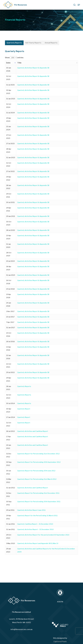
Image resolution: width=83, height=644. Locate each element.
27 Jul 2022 (10, 171)
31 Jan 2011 (10, 524)
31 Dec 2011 (9, 495)
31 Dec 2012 (9, 455)
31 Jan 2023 (11, 158)
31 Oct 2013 (9, 424)
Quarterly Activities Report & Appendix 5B (33, 127)
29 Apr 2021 (9, 209)
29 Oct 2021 (9, 195)
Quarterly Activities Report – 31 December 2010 (35, 529)
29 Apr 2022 (9, 178)
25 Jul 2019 (10, 261)
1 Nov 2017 (10, 311)
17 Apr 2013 (9, 438)
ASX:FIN (60, 602)
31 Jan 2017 (10, 328)
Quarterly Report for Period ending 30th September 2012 (39, 462)
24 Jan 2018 (9, 304)
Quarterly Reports (24, 386)
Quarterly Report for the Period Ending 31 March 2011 (37, 516)
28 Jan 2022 (9, 187)
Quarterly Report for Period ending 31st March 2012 (37, 479)
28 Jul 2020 (11, 230)
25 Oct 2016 (9, 335)
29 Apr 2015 (9, 379)
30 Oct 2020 (9, 223)
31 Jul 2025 (10, 85)
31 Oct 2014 (9, 396)
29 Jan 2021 (11, 216)
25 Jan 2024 (8, 128)
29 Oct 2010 (9, 536)
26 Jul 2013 (10, 431)
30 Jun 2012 (9, 472)
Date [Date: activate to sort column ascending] (8, 63)
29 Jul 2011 (10, 510)
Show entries (14, 58)
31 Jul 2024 (10, 113)
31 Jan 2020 (8, 246)
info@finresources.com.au (22, 629)
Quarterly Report (24, 409)
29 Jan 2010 (8, 550)
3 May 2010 (11, 543)
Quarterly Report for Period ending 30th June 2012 (36, 471)
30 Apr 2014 (9, 410)
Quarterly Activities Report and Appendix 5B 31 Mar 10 (38, 543)
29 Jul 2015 (10, 372)
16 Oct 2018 (9, 282)
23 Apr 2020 (9, 237)
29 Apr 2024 (9, 120)
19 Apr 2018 (9, 296)
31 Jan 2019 (11, 275)
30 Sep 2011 (9, 503)
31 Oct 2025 (9, 78)
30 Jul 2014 (10, 403)
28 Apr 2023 (9, 151)
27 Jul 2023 (10, 144)
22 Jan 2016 (8, 357)
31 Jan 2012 (11, 488)
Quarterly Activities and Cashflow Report (33, 431)
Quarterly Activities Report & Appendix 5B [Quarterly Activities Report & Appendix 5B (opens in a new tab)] (33, 68)
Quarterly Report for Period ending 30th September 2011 (39, 502)
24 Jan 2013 (9, 447)
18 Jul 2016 (10, 342)
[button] (79, 5)
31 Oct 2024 (9, 106)
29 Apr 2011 (9, 517)
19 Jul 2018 (10, 289)
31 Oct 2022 (9, 164)
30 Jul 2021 (10, 202)
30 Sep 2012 (9, 464)
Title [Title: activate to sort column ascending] (19, 63)
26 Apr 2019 (9, 268)
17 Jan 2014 (11, 417)
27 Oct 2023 (9, 137)
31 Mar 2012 (9, 481)
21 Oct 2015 (9, 366)
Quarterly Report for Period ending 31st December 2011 (38, 493)
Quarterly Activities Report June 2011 (31, 510)
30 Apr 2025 (9, 92)
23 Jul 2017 (10, 317)
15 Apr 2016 (9, 348)
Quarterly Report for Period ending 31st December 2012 (38, 454)
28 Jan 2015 (9, 388)
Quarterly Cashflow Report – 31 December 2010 (35, 524)
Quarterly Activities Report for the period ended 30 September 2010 (43, 535)
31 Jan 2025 (11, 99)
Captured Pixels (60, 642)
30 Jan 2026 (9, 69)
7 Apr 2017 (10, 322)
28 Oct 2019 (9, 254)
